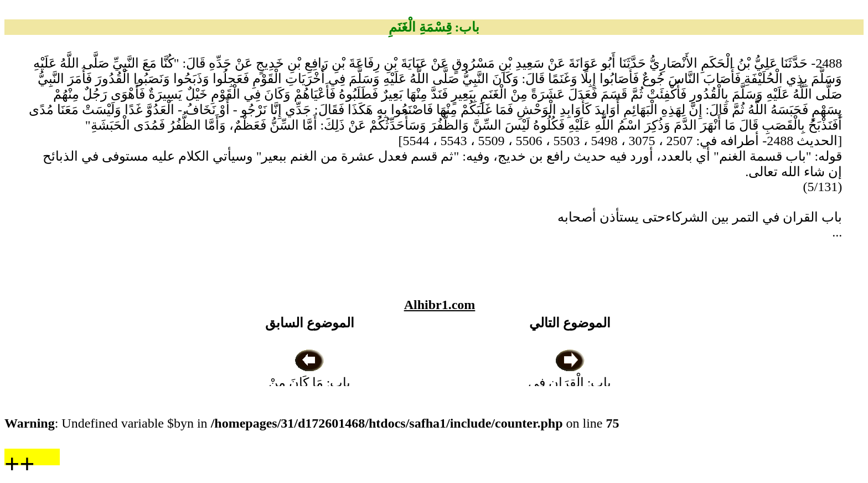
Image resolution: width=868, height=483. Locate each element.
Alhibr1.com (440, 305)
